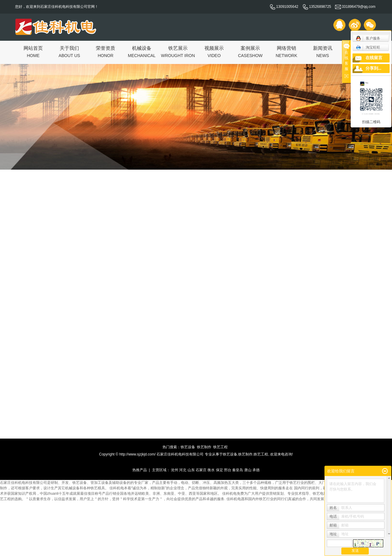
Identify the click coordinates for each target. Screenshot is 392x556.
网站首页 (33, 51)
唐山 (248, 470)
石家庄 (201, 470)
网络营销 (286, 51)
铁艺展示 (178, 51)
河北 (183, 470)
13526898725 (317, 7)
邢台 (228, 470)
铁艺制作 (204, 447)
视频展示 (214, 51)
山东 (191, 470)
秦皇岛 (238, 470)
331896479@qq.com (355, 7)
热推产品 (140, 470)
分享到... (373, 68)
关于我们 (69, 51)
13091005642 (284, 7)
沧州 (175, 470)
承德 (256, 470)
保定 (220, 470)
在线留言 (374, 58)
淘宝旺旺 (368, 47)
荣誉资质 (106, 51)
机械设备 (142, 51)
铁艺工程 (220, 447)
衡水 (211, 470)
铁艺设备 (188, 447)
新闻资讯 (323, 51)
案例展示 (250, 51)
